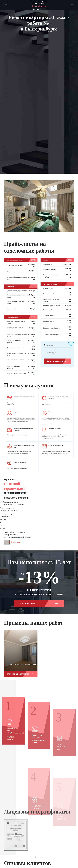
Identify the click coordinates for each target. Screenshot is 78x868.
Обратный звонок (39, 6)
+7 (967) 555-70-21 (39, 3)
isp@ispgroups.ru (39, 9)
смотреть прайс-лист (33, 260)
